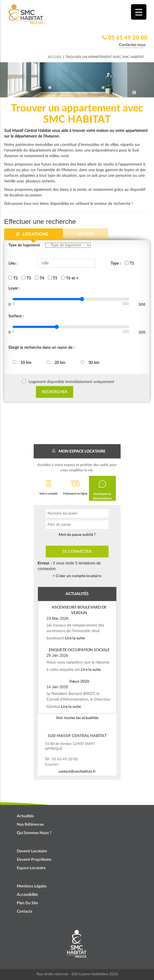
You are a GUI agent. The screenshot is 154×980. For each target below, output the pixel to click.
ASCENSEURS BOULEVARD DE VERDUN (79, 610)
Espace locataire (31, 868)
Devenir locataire (32, 851)
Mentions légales (32, 886)
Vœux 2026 (79, 681)
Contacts (25, 912)
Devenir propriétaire (34, 860)
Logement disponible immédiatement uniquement (71, 382)
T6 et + (70, 278)
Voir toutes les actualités (77, 718)
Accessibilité (27, 895)
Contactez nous (132, 45)
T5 (53, 278)
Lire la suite (75, 638)
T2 (13, 278)
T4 (39, 278)
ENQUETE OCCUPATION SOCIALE (79, 650)
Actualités (25, 816)
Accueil (55, 57)
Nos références (30, 825)
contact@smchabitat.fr (77, 771)
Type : (116, 263)
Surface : (16, 316)
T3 (26, 278)
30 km (90, 362)
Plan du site (27, 903)
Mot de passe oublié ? (77, 534)
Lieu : (13, 263)
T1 (129, 263)
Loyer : (14, 288)
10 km (22, 362)
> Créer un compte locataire (77, 576)
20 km (56, 362)
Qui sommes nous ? (34, 833)
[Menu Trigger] (139, 12)
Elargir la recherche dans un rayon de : (42, 348)
